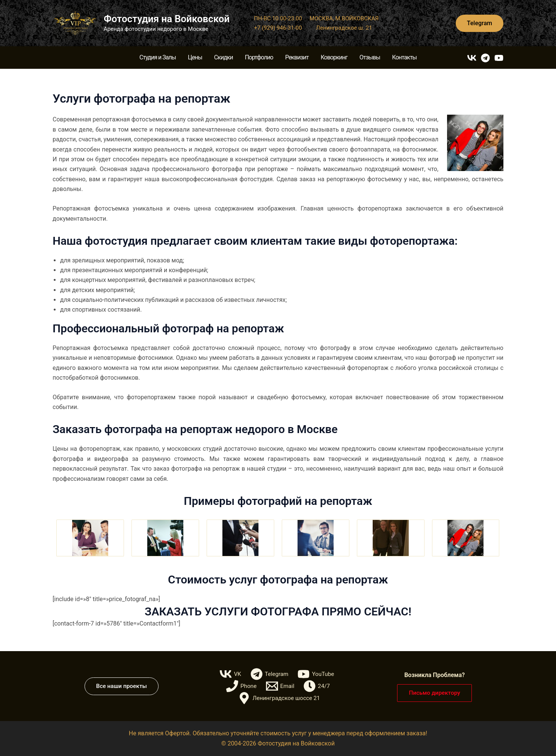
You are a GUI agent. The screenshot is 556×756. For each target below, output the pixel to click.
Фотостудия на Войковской (167, 19)
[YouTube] (499, 58)
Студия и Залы (158, 57)
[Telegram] (485, 58)
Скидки (224, 57)
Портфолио (259, 57)
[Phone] (241, 686)
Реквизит (297, 57)
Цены (195, 57)
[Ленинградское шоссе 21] (279, 698)
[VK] (472, 58)
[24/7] (317, 686)
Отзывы (370, 57)
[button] (480, 23)
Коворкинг (334, 57)
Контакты (404, 57)
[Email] (280, 686)
